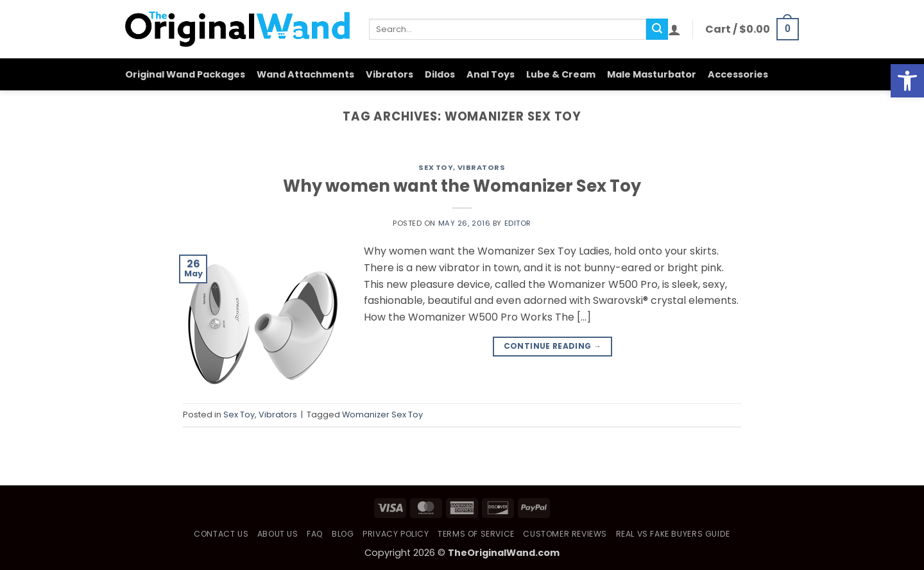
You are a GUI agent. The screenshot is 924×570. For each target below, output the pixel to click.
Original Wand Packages (185, 74)
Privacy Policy (396, 534)
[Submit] (657, 29)
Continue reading (553, 346)
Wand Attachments (305, 74)
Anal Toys (491, 74)
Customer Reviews (565, 534)
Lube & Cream (561, 74)
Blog (343, 534)
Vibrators (389, 74)
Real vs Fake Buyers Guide (673, 534)
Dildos (440, 74)
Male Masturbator (652, 74)
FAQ (315, 534)
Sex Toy (436, 167)
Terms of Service (476, 534)
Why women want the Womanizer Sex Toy (462, 186)
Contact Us (221, 534)
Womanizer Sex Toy (382, 415)
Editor (518, 223)
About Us (278, 534)
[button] (674, 29)
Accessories (738, 74)
